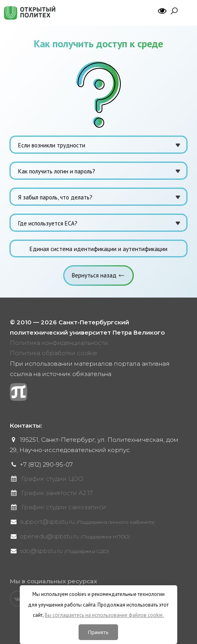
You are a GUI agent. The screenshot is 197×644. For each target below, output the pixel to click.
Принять (98, 632)
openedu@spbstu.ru (75, 536)
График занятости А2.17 (57, 493)
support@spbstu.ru (87, 522)
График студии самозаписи (64, 507)
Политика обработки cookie (53, 353)
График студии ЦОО (52, 479)
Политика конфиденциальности (59, 343)
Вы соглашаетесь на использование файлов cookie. (104, 615)
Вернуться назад (94, 275)
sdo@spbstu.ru (64, 551)
